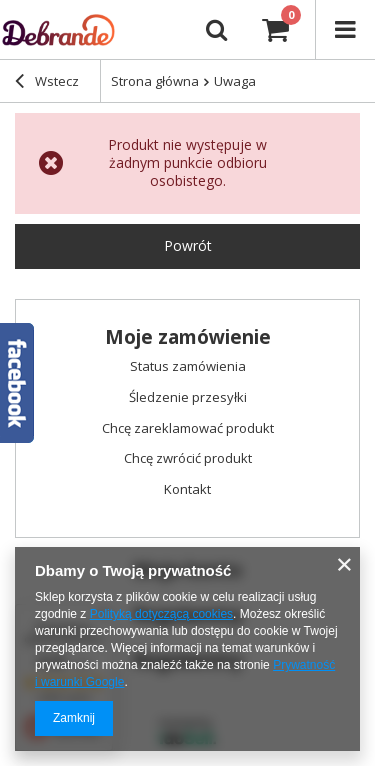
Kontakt (187, 490)
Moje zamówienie (188, 337)
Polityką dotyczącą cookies (161, 614)
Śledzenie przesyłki (188, 398)
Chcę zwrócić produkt (188, 459)
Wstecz (47, 83)
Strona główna (155, 81)
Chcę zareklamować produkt (188, 429)
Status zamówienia (188, 367)
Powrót (188, 245)
